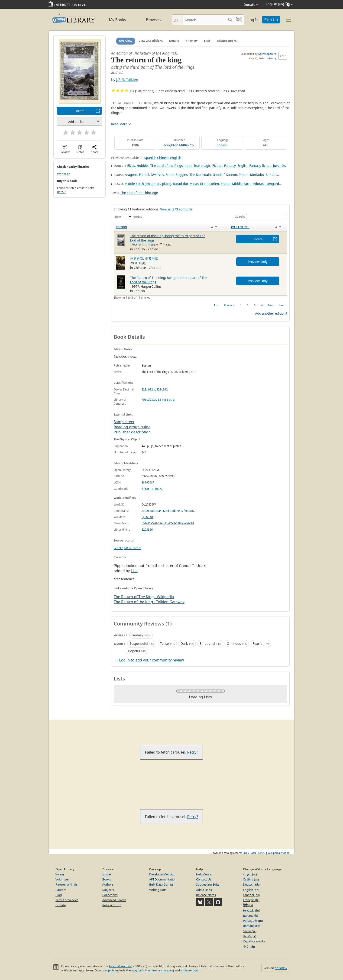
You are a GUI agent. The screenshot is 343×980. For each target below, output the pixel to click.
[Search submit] (230, 20)
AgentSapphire (267, 54)
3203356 (147, 530)
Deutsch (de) (252, 884)
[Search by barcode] (239, 20)
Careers (61, 890)
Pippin (244, 175)
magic (206, 166)
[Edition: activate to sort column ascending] (171, 227)
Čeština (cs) (251, 879)
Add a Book (204, 890)
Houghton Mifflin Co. (179, 145)
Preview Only (258, 262)
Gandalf (218, 175)
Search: (261, 217)
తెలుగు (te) (250, 936)
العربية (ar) (250, 874)
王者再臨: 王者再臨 (144, 258)
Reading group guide (132, 427)
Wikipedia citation (279, 853)
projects (109, 970)
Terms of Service (67, 900)
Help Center (204, 874)
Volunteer (62, 879)
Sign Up (271, 20)
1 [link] (241, 305)
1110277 (157, 489)
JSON (253, 853)
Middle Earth (242, 184)
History (272, 58)
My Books (118, 20)
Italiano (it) (251, 916)
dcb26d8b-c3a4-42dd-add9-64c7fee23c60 (168, 511)
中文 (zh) (249, 947)
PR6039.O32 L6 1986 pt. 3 (158, 400)
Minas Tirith (199, 184)
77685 (146, 489)
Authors (108, 884)
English (222, 145)
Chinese (163, 158)
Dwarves (157, 175)
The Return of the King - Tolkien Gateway (149, 602)
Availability (240, 227)
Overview (126, 41)
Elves (131, 166)
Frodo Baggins (177, 175)
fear (197, 166)
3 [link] (255, 305)
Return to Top (112, 905)
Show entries (128, 217)
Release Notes (206, 895)
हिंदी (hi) (248, 905)
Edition (122, 227)
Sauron (232, 175)
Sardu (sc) (250, 931)
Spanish (150, 158)
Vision (60, 874)
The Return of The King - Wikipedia (144, 597)
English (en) (251, 890)
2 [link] (248, 305)
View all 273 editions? (176, 209)
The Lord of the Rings (167, 166)
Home (107, 874)
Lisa (134, 571)
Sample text (124, 422)
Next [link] (271, 305)
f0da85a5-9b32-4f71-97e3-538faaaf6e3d (168, 523)
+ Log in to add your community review (150, 660)
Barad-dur (180, 184)
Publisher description (132, 432)
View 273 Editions (151, 41)
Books (107, 879)
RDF (245, 853)
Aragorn (131, 175)
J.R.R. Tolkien (127, 80)
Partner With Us (66, 884)
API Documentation (163, 879)
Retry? (61, 192)
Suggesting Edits (208, 884)
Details (174, 41)
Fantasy (230, 166)
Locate (79, 111)
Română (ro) (252, 926)
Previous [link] (229, 305)
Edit (283, 56)
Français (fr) (251, 900)
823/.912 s (148, 389)
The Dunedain (200, 175)
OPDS (262, 853)
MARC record (133, 548)
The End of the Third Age (139, 193)
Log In (253, 20)
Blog (59, 895)
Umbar (271, 175)
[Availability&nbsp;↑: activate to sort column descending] (258, 227)
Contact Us (204, 879)
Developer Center (161, 874)
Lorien (214, 184)
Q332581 (147, 517)
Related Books (227, 41)
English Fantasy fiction (254, 166)
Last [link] (282, 305)
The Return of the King (151, 53)
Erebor (226, 184)
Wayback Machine (144, 970)
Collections (110, 895)
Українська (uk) (254, 941)
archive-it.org (190, 970)
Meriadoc (257, 175)
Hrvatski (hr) (252, 910)
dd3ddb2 (281, 968)
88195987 (148, 482)
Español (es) (251, 895)
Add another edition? (271, 313)
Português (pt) (253, 921)
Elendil (144, 175)
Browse (148, 20)
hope (188, 166)
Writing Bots (158, 890)
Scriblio (118, 548)
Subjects (108, 890)
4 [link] (262, 305)
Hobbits (143, 166)
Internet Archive (120, 966)
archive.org (166, 970)
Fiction (217, 166)
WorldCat (63, 174)
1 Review (191, 41)
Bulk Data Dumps (161, 884)
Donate (251, 5)
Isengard (272, 184)
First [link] (216, 305)
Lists (207, 41)
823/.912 (162, 389)
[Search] (205, 20)
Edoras (258, 184)
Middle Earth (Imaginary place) (148, 184)
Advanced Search (114, 900)
